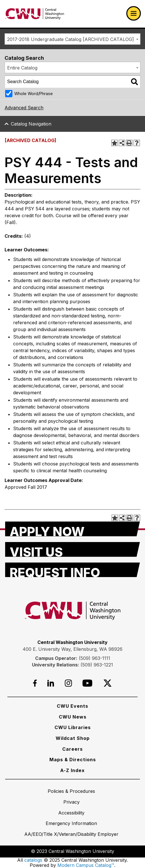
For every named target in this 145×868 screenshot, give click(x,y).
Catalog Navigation (31, 124)
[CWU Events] (72, 706)
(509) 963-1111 (94, 658)
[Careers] (72, 749)
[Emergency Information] (71, 823)
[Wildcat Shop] (73, 738)
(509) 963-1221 (97, 665)
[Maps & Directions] (73, 760)
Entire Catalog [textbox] (22, 68)
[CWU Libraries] (73, 727)
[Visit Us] (72, 549)
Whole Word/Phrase (34, 94)
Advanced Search (24, 108)
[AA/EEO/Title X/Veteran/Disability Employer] (71, 834)
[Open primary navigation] (134, 13)
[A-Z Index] (72, 770)
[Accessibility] (71, 813)
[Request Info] (72, 570)
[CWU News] (73, 717)
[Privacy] (72, 802)
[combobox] (72, 39)
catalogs (33, 860)
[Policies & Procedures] (71, 791)
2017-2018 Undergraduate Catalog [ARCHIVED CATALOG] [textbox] (71, 39)
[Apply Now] (72, 529)
